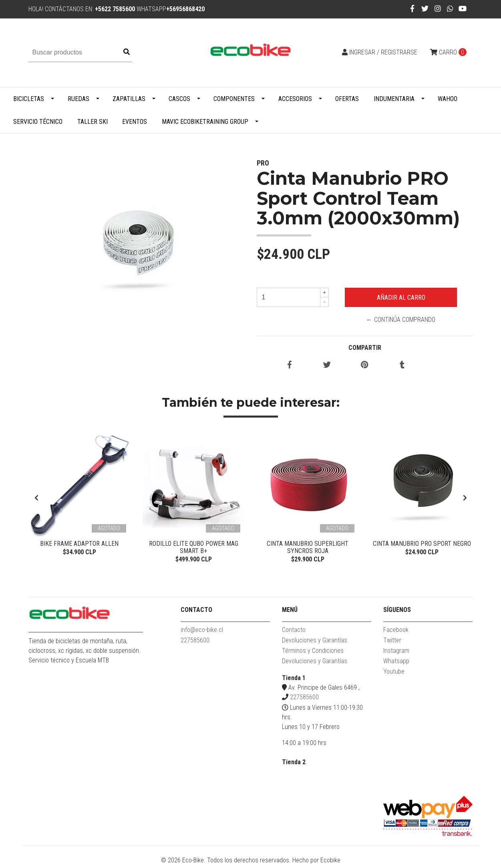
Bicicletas (29, 99)
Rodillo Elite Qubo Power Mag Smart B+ (194, 547)
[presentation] (36, 499)
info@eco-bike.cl (202, 633)
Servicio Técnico (38, 122)
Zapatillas (129, 99)
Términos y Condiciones (313, 653)
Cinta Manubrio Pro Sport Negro (422, 544)
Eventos (135, 122)
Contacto (294, 633)
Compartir (365, 348)
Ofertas (347, 99)
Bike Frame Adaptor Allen (79, 544)
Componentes (234, 99)
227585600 (195, 643)
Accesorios (295, 99)
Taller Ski (93, 122)
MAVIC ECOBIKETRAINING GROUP (205, 122)
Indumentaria (394, 99)
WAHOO (448, 99)
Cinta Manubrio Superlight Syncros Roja (308, 547)
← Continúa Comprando (401, 320)
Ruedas (78, 99)
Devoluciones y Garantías (315, 643)
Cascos (179, 99)
